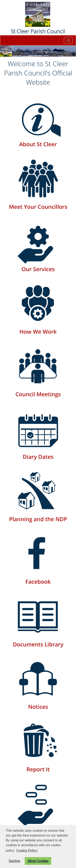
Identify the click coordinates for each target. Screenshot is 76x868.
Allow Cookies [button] (38, 861)
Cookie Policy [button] (27, 851)
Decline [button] (14, 861)
